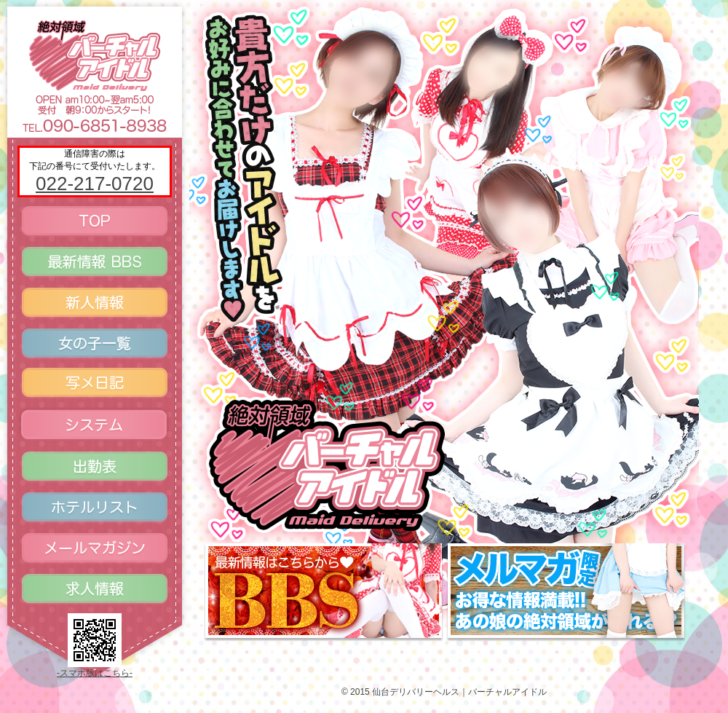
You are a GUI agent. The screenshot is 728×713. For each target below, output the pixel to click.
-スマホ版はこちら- (95, 673)
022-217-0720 (95, 184)
